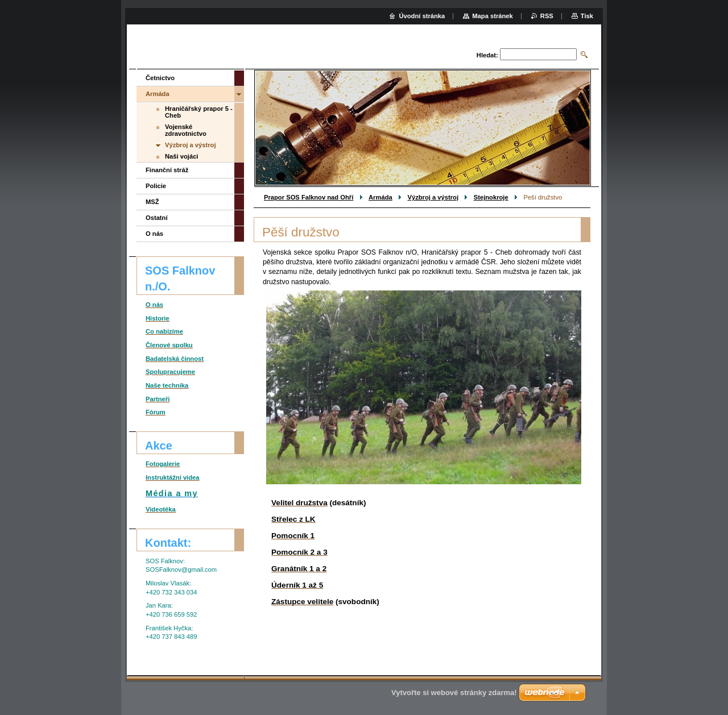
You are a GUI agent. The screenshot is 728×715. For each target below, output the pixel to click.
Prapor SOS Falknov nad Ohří (309, 197)
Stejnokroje (491, 197)
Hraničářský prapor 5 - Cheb (199, 112)
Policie (156, 186)
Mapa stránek (493, 16)
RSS (547, 16)
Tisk (587, 16)
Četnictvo (160, 78)
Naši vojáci (181, 156)
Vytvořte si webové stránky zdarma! (454, 693)
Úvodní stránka (422, 16)
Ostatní (157, 218)
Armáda (380, 197)
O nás (154, 234)
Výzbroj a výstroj (433, 197)
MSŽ (152, 202)
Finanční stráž (167, 170)
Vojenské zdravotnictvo (186, 130)
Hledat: (487, 55)
